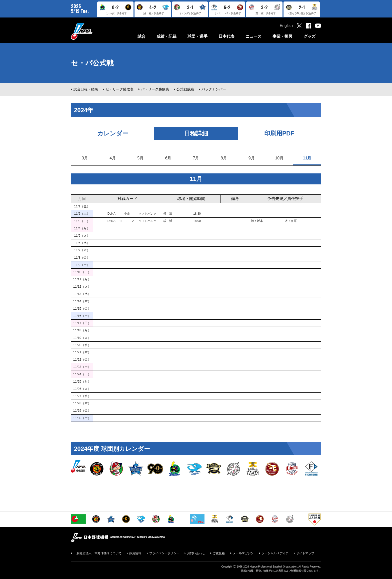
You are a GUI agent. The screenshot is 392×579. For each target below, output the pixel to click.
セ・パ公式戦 (92, 63)
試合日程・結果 (86, 89)
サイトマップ (305, 553)
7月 (196, 158)
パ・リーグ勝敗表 (155, 89)
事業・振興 (282, 36)
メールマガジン (243, 553)
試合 (141, 36)
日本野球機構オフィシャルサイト (94, 31)
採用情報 (135, 553)
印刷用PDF (279, 133)
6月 (168, 158)
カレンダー (113, 133)
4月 (113, 158)
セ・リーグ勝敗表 (119, 89)
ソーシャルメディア (275, 553)
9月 (252, 158)
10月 (279, 158)
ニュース (253, 36)
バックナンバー (214, 89)
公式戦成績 (185, 89)
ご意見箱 (219, 553)
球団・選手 (197, 36)
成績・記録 (166, 36)
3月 (85, 158)
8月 (224, 158)
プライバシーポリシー (164, 553)
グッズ (309, 36)
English (286, 26)
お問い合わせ (196, 553)
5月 (140, 158)
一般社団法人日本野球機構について (97, 553)
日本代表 (226, 36)
